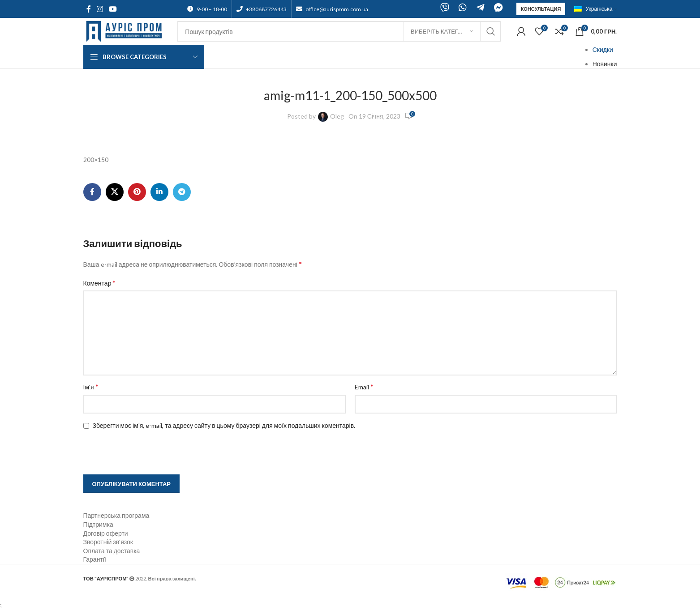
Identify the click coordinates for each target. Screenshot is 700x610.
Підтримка (98, 524)
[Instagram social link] (100, 9)
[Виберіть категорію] (442, 31)
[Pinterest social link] (137, 192)
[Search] (339, 31)
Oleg (337, 116)
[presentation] (140, 453)
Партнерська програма (116, 515)
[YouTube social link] (113, 9)
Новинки (605, 64)
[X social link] (115, 192)
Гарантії (95, 559)
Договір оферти (106, 533)
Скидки (603, 49)
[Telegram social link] (182, 192)
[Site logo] (126, 31)
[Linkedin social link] (159, 192)
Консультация (541, 9)
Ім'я (91, 386)
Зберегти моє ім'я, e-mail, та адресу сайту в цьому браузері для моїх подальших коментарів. (224, 425)
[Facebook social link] (89, 9)
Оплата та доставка (112, 551)
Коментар (100, 283)
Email (364, 386)
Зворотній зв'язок (108, 542)
